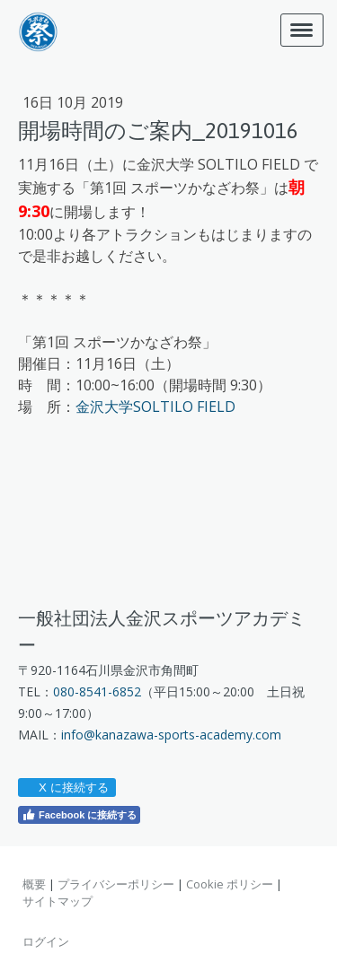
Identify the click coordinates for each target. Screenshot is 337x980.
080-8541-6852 (97, 691)
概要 (34, 884)
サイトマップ (58, 901)
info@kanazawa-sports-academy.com (171, 735)
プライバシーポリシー (116, 884)
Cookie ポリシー (230, 884)
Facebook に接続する (79, 815)
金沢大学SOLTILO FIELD (155, 407)
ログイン (46, 941)
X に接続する (66, 787)
